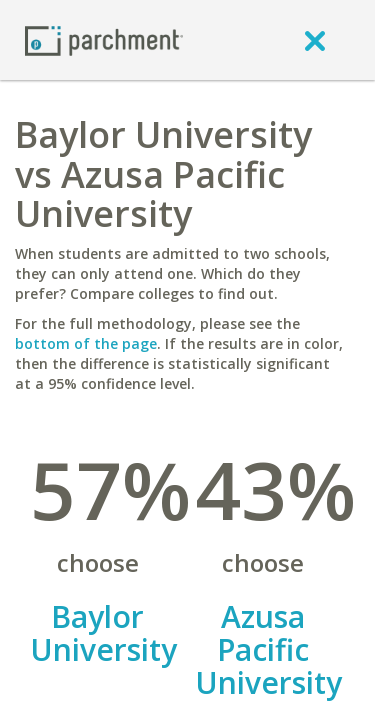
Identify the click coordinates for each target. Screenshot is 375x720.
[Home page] (104, 39)
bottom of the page (86, 343)
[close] (315, 40)
